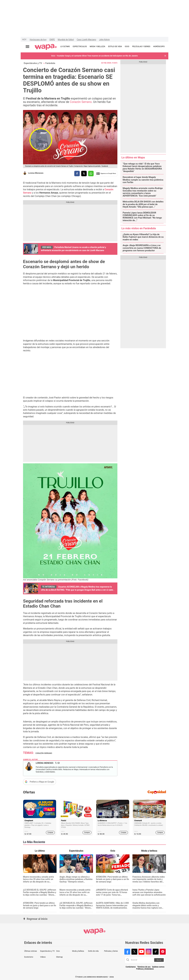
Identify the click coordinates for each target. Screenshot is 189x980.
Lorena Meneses (36, 173)
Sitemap (59, 957)
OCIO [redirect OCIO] (127, 46)
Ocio (58, 951)
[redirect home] (46, 47)
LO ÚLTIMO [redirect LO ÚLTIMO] (65, 46)
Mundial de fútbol (66, 40)
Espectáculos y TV (33, 63)
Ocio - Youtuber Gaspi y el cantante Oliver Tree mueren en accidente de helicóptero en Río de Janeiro (94, 56)
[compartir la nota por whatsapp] (91, 174)
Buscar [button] (159, 960)
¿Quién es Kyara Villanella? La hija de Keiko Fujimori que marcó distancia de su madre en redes (143, 237)
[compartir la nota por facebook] (77, 174)
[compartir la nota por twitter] (84, 174)
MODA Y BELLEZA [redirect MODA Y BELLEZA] (98, 46)
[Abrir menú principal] (27, 47)
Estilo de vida (93, 951)
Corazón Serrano (81, 102)
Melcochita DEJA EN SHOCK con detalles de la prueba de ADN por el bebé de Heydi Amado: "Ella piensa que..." (143, 204)
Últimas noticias (31, 951)
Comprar (50, 832)
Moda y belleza (78, 951)
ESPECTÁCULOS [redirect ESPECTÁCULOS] (80, 46)
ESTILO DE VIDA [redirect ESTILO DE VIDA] (115, 46)
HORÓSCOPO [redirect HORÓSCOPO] (159, 46)
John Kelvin (104, 40)
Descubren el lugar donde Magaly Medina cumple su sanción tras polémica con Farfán (143, 180)
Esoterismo (29, 957)
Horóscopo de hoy (38, 40)
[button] (165, 56)
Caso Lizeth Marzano (86, 40)
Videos (43, 957)
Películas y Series (111, 951)
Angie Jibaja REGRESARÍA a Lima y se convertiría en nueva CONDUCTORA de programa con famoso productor (142, 248)
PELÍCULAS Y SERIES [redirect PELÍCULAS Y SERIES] (141, 46)
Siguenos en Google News (106, 174)
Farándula (50, 63)
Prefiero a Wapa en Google (42, 782)
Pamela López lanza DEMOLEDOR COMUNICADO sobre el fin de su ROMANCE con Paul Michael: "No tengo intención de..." (142, 217)
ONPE (52, 40)
